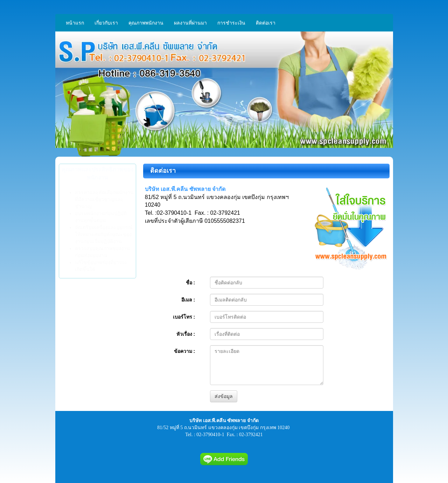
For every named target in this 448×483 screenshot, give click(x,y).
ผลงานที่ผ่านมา (190, 23)
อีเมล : (188, 300)
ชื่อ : (191, 283)
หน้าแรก (75, 23)
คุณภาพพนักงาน (146, 23)
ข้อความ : (185, 351)
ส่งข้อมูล (224, 396)
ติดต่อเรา (266, 23)
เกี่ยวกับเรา (106, 23)
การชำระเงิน (231, 23)
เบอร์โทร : (184, 317)
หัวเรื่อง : (186, 334)
